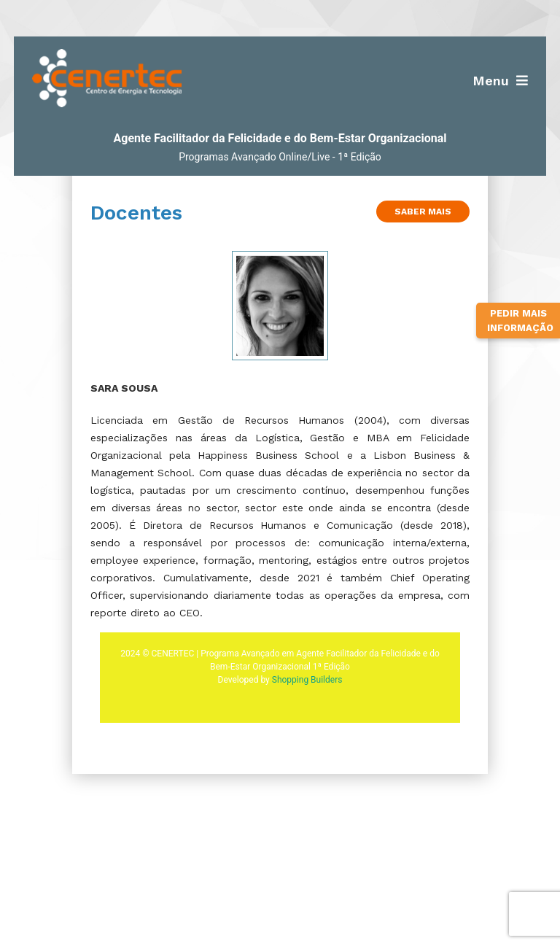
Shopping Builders (307, 680)
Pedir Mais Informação (520, 321)
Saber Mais (423, 212)
